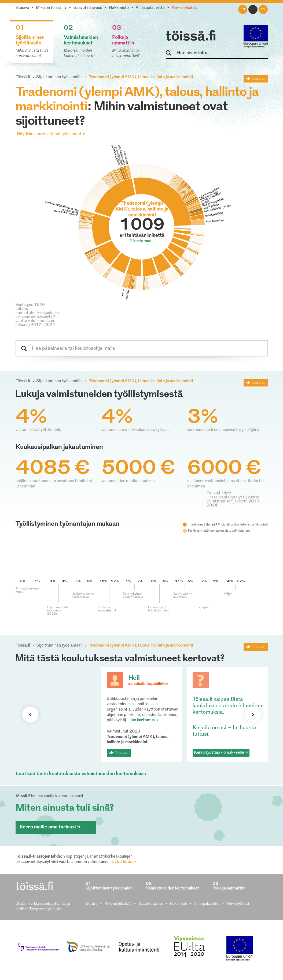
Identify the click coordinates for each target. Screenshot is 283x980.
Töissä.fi (23, 77)
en (243, 9)
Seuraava (30, 715)
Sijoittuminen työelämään (59, 77)
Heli (134, 678)
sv (263, 9)
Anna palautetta (150, 8)
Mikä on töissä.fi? (51, 8)
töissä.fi (191, 37)
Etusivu (22, 8)
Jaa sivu (258, 78)
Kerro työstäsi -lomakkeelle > (221, 753)
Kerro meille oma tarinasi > (50, 827)
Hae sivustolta (171, 53)
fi (253, 9)
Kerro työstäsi (185, 8)
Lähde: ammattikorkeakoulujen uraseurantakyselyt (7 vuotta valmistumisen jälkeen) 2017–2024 (37, 317)
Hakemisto (119, 8)
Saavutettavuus (88, 8)
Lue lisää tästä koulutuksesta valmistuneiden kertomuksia (80, 774)
